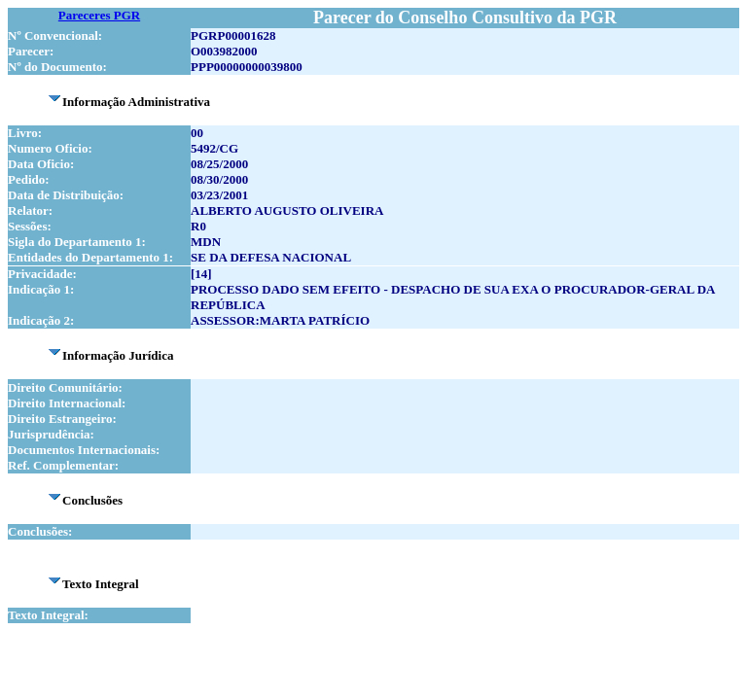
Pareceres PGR (99, 15)
